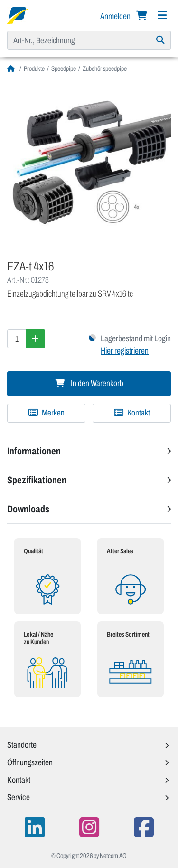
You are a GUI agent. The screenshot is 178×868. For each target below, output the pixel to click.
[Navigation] (162, 15)
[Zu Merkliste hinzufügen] (46, 413)
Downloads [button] (28, 509)
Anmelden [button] (116, 16)
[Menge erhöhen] (35, 339)
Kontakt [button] (19, 780)
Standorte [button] (22, 745)
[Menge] (17, 339)
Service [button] (19, 797)
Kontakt (132, 413)
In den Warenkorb (89, 383)
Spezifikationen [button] (37, 480)
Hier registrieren (125, 351)
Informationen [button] (34, 451)
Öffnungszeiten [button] (30, 762)
